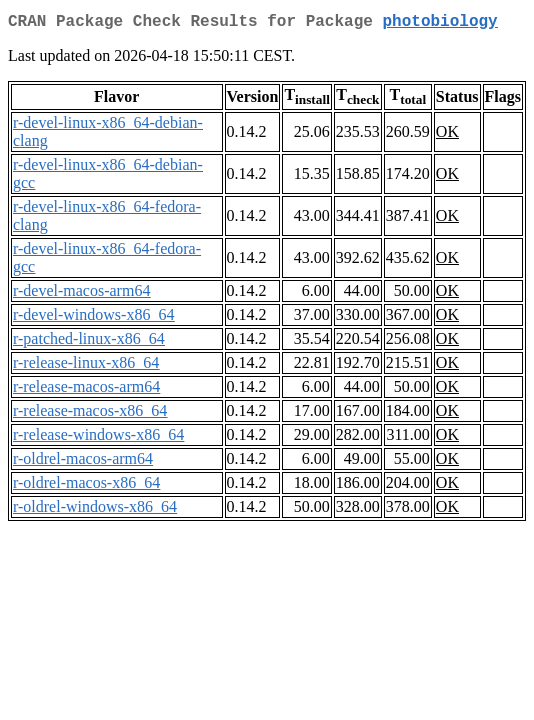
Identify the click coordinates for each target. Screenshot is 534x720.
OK (447, 135)
